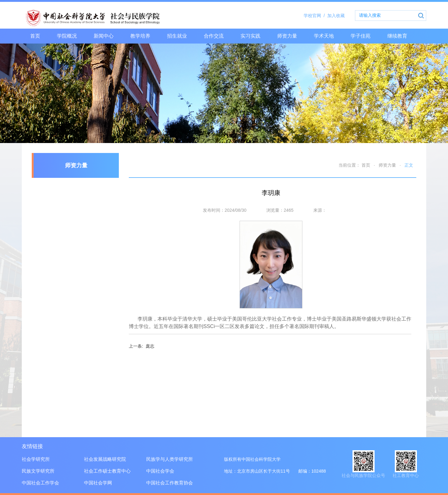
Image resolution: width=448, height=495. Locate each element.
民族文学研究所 (38, 471)
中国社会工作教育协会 (170, 483)
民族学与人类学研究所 (170, 459)
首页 (35, 36)
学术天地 (324, 36)
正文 (409, 165)
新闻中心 (104, 36)
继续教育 (397, 36)
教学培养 (140, 36)
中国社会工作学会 (40, 483)
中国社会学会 (160, 471)
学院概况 (67, 36)
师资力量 (287, 36)
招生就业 (177, 36)
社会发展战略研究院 (105, 459)
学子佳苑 (361, 36)
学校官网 (315, 16)
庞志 (142, 346)
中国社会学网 (98, 483)
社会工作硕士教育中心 (107, 471)
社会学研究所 (36, 459)
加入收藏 (336, 16)
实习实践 (250, 36)
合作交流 (214, 36)
